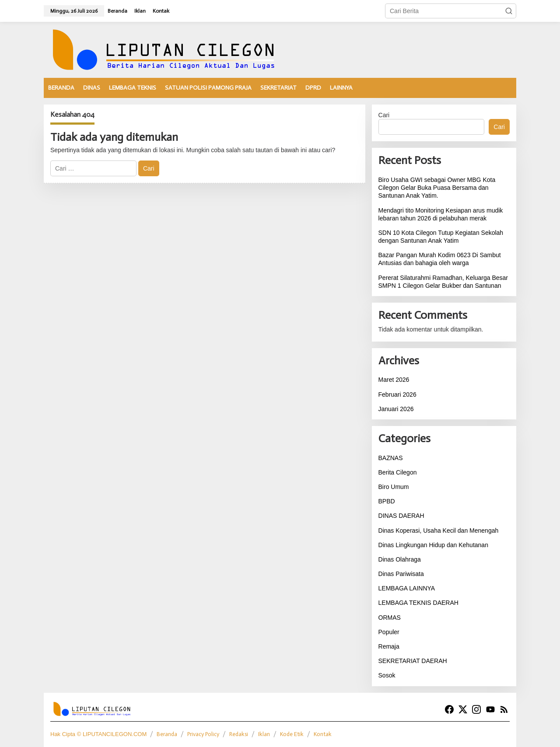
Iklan (264, 734)
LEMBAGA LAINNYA (407, 588)
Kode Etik (292, 734)
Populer (389, 632)
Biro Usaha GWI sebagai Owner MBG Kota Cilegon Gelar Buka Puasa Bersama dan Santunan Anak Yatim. (437, 188)
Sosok (387, 675)
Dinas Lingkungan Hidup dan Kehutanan (433, 545)
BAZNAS (391, 458)
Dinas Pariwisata (401, 574)
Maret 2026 (394, 380)
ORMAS (390, 618)
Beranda (167, 734)
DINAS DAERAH (401, 516)
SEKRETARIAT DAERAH (413, 661)
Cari (384, 115)
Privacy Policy (203, 734)
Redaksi (239, 734)
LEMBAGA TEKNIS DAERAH (418, 603)
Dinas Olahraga (400, 559)
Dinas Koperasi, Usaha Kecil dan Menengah (439, 531)
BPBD (387, 501)
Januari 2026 (396, 409)
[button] (509, 11)
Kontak (323, 734)
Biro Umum (394, 487)
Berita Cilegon (398, 472)
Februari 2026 (397, 394)
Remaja (389, 646)
